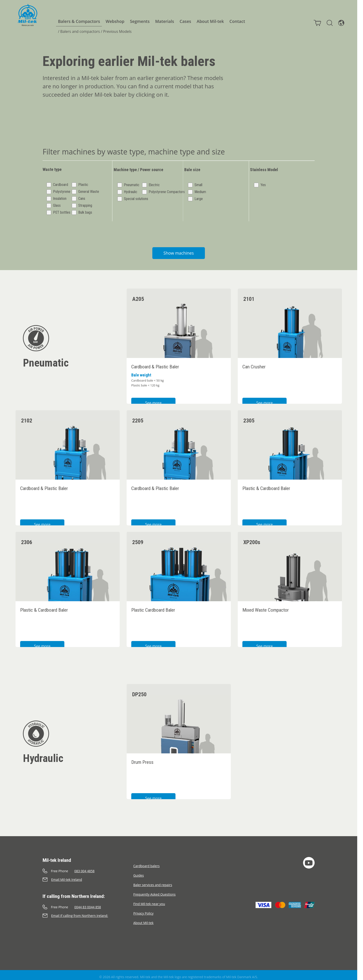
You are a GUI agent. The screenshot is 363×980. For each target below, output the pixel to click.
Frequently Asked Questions (155, 890)
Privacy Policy (143, 909)
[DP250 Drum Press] (179, 738)
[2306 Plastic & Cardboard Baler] (68, 586)
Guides (139, 871)
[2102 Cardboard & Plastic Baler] (68, 464)
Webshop (112, 21)
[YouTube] (309, 859)
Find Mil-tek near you (149, 900)
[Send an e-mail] (88, 876)
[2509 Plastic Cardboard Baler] (179, 586)
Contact (235, 21)
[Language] (339, 21)
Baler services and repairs (153, 881)
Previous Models (115, 31)
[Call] (88, 867)
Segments (137, 21)
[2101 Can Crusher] (290, 342)
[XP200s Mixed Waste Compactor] (290, 586)
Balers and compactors (77, 31)
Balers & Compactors (77, 21)
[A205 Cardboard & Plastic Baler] (179, 342)
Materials (162, 21)
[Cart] (315, 21)
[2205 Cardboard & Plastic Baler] (179, 464)
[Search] (327, 21)
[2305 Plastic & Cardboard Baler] (290, 464)
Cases (183, 21)
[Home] (25, 15)
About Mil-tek (208, 21)
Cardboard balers (147, 862)
